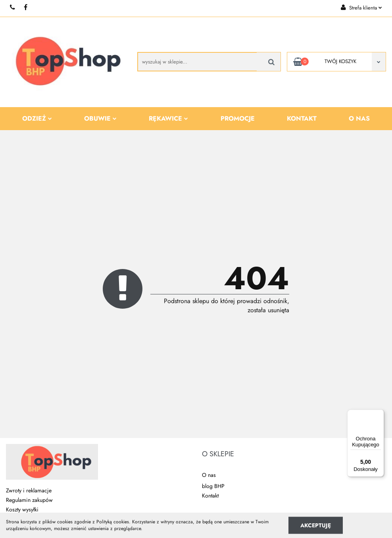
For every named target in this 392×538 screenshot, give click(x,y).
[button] (218, 454)
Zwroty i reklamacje (29, 490)
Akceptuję (316, 525)
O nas (359, 118)
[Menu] (379, 414)
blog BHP (213, 486)
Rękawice (168, 118)
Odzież (37, 118)
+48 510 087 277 (13, 7)
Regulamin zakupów (29, 500)
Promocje (238, 118)
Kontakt (302, 118)
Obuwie (100, 118)
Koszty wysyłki (22, 509)
